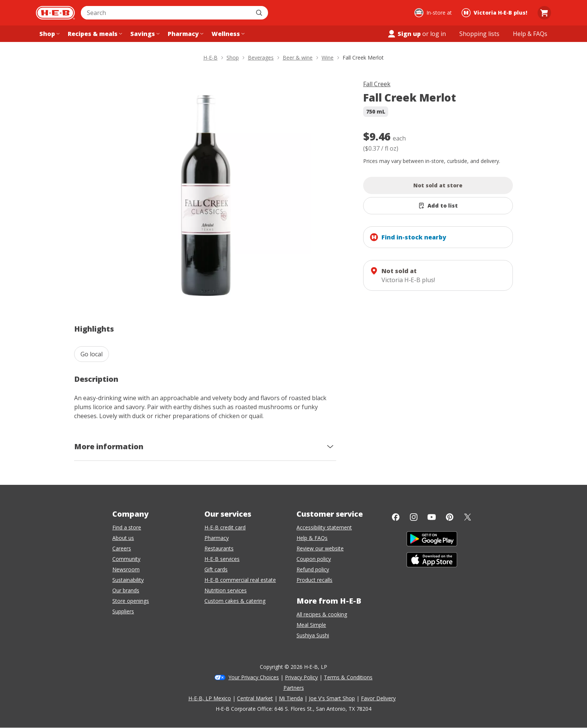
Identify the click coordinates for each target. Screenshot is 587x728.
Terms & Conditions (348, 677)
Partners (294, 688)
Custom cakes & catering (235, 601)
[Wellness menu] (227, 34)
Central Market (255, 698)
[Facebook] (396, 517)
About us (123, 538)
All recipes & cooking (322, 614)
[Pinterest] (450, 517)
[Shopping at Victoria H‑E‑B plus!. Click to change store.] (495, 13)
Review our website (320, 548)
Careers (122, 548)
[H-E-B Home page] (55, 13)
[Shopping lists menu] (479, 34)
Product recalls (314, 580)
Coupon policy (314, 559)
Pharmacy (217, 538)
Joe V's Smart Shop (332, 698)
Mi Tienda (291, 698)
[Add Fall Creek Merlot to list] (438, 206)
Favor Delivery (378, 698)
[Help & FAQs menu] (530, 34)
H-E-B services (222, 559)
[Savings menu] (144, 34)
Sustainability (128, 580)
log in (438, 34)
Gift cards (216, 569)
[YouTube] (432, 517)
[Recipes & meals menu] (94, 34)
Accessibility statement (324, 527)
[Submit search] (260, 13)
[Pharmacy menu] (185, 34)
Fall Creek (377, 84)
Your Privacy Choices (254, 677)
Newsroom (126, 569)
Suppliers (123, 611)
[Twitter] (468, 517)
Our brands (126, 590)
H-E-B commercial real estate (240, 580)
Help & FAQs (312, 538)
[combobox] (166, 13)
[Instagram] (414, 517)
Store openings (131, 601)
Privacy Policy (301, 677)
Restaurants (219, 548)
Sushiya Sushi (313, 635)
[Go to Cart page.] (544, 13)
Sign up (404, 34)
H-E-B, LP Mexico (210, 698)
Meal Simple (311, 625)
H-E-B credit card (225, 527)
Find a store (127, 527)
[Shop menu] (49, 34)
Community (126, 559)
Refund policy (313, 569)
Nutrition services (226, 590)
